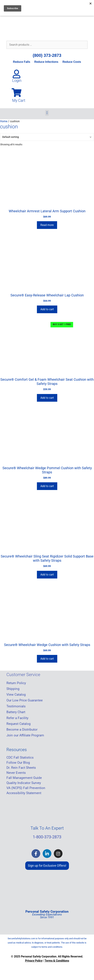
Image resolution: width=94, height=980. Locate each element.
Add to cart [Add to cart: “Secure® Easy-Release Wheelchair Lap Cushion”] (47, 309)
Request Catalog (19, 724)
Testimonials (16, 706)
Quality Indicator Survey (24, 783)
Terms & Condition (56, 961)
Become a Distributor (22, 730)
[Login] (17, 74)
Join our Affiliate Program (25, 735)
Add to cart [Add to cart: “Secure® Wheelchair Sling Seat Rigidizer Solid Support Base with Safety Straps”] (47, 575)
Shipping (13, 689)
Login (17, 81)
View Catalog (16, 695)
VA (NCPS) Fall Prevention (26, 788)
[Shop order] (47, 137)
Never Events (16, 773)
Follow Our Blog (18, 763)
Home (4, 121)
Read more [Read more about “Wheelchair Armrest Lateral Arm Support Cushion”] (47, 225)
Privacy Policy (34, 961)
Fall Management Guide (24, 778)
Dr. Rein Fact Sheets (21, 768)
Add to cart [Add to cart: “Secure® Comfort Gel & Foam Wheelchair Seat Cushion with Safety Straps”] (47, 398)
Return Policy (16, 683)
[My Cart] (17, 93)
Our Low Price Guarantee (25, 700)
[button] (47, 113)
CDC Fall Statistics (20, 758)
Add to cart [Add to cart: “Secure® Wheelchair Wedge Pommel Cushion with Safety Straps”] (47, 486)
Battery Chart (16, 712)
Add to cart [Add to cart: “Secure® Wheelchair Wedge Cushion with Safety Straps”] (47, 659)
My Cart (19, 100)
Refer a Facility (17, 718)
